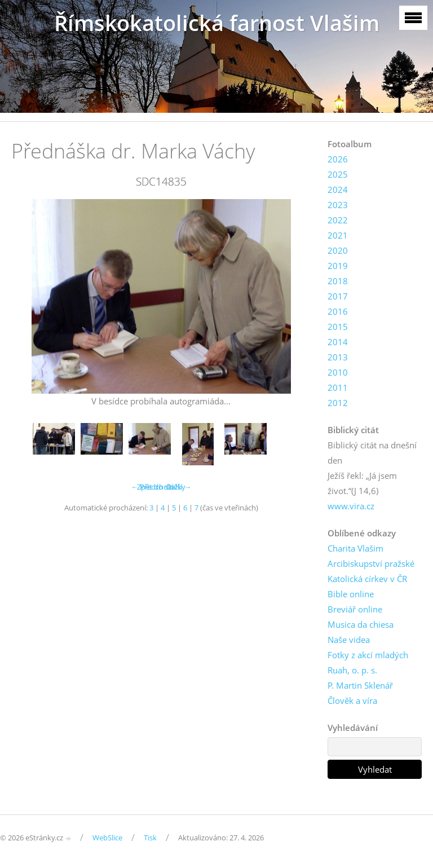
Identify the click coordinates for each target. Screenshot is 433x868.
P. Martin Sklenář (360, 685)
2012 (338, 403)
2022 (338, 220)
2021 (338, 235)
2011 (338, 387)
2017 (338, 296)
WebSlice (107, 838)
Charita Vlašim (355, 548)
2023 (338, 205)
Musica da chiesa (361, 624)
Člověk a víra (352, 700)
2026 (338, 159)
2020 (338, 250)
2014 (338, 342)
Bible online (351, 594)
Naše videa (349, 640)
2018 (338, 281)
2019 (338, 266)
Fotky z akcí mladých (368, 655)
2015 (338, 327)
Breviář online (355, 609)
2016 (338, 311)
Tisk (150, 838)
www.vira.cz (351, 506)
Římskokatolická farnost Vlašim (217, 23)
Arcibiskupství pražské (371, 563)
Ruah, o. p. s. (352, 670)
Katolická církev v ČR (367, 579)
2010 (338, 372)
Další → (179, 487)
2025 (338, 174)
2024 (338, 190)
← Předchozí (152, 487)
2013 (338, 357)
